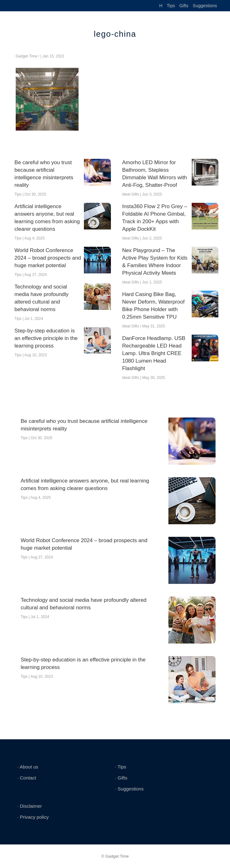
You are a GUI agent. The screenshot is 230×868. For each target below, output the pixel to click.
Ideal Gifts (131, 194)
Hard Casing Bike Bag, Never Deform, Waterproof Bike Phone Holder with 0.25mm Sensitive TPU (153, 306)
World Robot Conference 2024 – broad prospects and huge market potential (48, 258)
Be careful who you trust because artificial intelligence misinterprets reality (44, 174)
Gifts (184, 6)
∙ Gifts (121, 778)
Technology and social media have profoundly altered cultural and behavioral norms (41, 298)
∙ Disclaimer (30, 806)
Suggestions (205, 6)
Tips (171, 6)
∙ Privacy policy (33, 817)
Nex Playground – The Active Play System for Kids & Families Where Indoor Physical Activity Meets (155, 262)
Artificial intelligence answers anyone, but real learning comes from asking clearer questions (47, 218)
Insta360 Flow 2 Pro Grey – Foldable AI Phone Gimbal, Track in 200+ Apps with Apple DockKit (155, 218)
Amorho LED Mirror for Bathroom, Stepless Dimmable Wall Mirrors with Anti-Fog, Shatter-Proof (155, 174)
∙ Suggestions (129, 789)
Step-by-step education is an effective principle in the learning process (46, 338)
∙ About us (28, 767)
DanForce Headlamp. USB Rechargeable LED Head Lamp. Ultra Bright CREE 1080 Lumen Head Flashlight (154, 353)
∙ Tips (121, 767)
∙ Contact (27, 778)
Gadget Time (27, 56)
